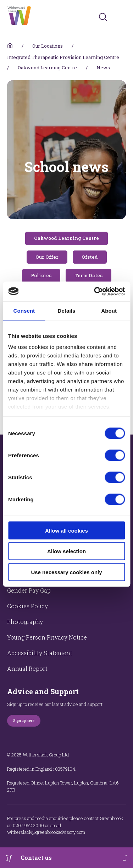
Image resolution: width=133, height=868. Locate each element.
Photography (25, 622)
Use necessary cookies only (66, 572)
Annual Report (27, 668)
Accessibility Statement (40, 653)
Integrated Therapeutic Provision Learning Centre (63, 57)
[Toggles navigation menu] (121, 17)
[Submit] (103, 17)
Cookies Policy (27, 606)
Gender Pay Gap (29, 590)
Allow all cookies (66, 530)
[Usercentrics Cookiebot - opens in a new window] (95, 291)
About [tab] (109, 311)
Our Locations (48, 46)
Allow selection (66, 551)
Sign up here (24, 721)
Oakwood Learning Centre (47, 68)
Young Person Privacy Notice (47, 637)
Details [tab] (67, 311)
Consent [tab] (24, 311)
